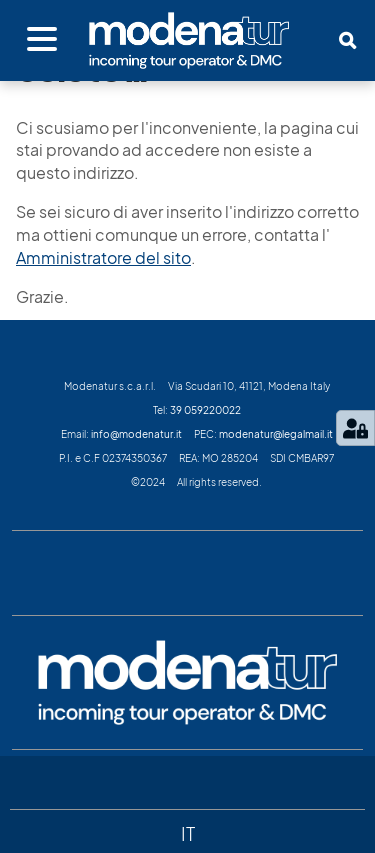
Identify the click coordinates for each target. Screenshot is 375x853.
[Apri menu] (42, 40)
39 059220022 (205, 410)
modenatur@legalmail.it (276, 434)
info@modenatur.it (136, 434)
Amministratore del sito (103, 258)
